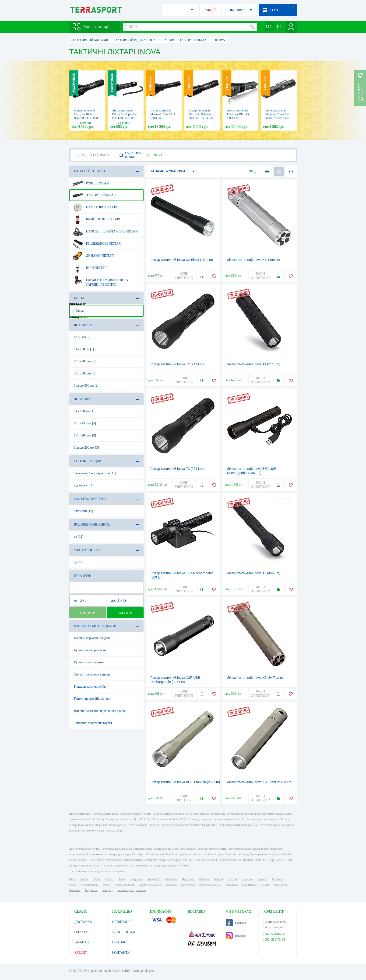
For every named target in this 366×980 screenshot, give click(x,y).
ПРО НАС (119, 942)
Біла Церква (249, 885)
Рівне (107, 885)
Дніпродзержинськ (150, 885)
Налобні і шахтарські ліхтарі (105, 232)
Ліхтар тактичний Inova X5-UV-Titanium (256, 678)
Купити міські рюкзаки (90, 650)
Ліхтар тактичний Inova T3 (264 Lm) (177, 469)
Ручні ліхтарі (91, 184)
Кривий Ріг (154, 879)
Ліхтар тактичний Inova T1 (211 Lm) (254, 364)
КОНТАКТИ (121, 953)
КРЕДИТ (81, 953)
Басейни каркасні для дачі (92, 638)
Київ (72, 879)
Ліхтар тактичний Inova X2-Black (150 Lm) (182, 260)
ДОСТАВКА (83, 922)
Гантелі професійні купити (93, 699)
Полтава (233, 879)
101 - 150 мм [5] (85, 423)
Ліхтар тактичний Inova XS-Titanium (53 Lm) (260, 782)
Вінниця (204, 879)
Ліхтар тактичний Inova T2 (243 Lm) (177, 364)
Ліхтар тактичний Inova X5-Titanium (254, 260)
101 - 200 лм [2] (85, 361)
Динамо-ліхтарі (93, 256)
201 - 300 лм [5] (85, 373)
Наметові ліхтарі (95, 207)
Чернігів (248, 879)
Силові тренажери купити (92, 674)
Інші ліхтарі (90, 268)
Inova (78, 311)
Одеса (96, 879)
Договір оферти (143, 971)
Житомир (278, 879)
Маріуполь (188, 879)
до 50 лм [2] (82, 337)
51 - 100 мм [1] (84, 411)
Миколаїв (171, 879)
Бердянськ (91, 890)
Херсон (218, 879)
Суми (73, 885)
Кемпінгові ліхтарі (96, 219)
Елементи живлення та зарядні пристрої (100, 280)
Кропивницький (124, 885)
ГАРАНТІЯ (82, 942)
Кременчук (188, 885)
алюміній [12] (84, 511)
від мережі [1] (84, 485)
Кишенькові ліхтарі (97, 244)
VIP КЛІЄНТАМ (124, 932)
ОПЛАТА (81, 932)
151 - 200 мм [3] (85, 435)
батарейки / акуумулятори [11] (95, 473)
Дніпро (109, 879)
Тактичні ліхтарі (94, 195)
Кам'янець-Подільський (132, 890)
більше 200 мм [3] (86, 448)
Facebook (236, 923)
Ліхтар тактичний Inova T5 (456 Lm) (254, 573)
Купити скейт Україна (89, 662)
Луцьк (265, 885)
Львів (121, 879)
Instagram (236, 936)
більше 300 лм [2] (86, 386)
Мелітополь (281, 885)
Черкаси (262, 879)
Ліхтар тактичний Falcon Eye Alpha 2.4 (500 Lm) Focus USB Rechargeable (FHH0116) (124, 118)
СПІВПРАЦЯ (121, 922)
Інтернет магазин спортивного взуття (100, 711)
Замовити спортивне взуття (93, 723)
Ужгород (107, 890)
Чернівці (171, 885)
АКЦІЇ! (211, 10)
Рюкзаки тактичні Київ (90, 687)
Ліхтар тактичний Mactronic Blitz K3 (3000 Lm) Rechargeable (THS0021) (238, 118)
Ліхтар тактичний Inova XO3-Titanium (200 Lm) (185, 782)
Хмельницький (89, 885)
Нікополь (75, 890)
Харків (84, 879)
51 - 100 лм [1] (84, 349)
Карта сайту (121, 971)
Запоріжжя (136, 879)
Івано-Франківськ (210, 885)
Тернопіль (231, 885)
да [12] (79, 537)
